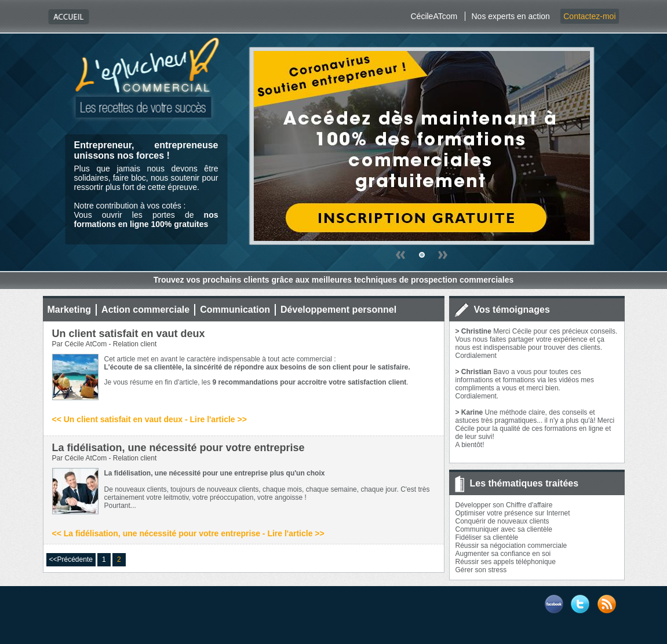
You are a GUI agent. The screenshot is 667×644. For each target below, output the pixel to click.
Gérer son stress (481, 570)
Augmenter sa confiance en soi (503, 554)
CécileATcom (434, 16)
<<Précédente (71, 559)
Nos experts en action (510, 16)
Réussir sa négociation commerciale (511, 546)
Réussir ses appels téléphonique (506, 562)
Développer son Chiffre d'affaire (504, 505)
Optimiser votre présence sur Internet (513, 513)
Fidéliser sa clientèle (487, 537)
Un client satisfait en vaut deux (129, 334)
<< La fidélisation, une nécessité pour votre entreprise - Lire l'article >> (188, 533)
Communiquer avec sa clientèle (504, 529)
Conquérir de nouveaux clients (502, 521)
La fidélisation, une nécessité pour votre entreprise (178, 448)
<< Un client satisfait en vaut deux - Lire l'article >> (150, 419)
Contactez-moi (589, 16)
